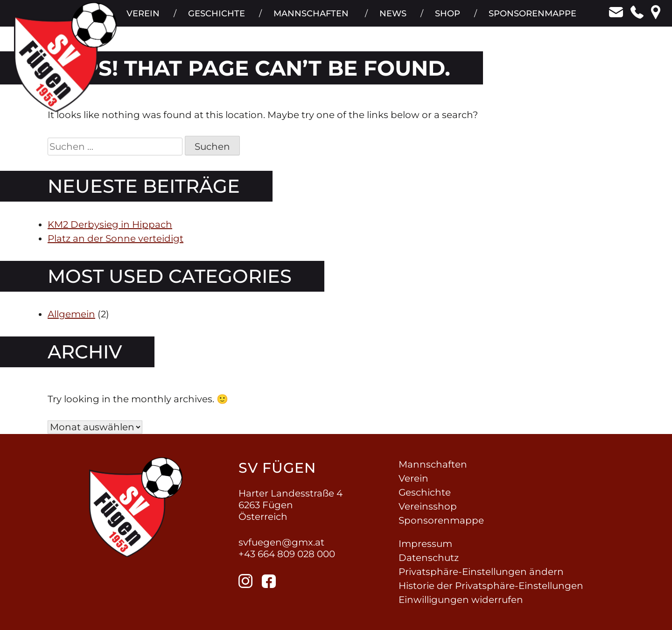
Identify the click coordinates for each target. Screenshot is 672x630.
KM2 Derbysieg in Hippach (110, 224)
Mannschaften (310, 19)
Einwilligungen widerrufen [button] (461, 600)
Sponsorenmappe (532, 19)
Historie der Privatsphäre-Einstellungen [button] (491, 586)
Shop (447, 19)
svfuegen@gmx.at (281, 542)
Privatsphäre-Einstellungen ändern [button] (481, 572)
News (392, 19)
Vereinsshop (428, 506)
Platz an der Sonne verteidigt (115, 238)
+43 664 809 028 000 (287, 554)
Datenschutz (429, 558)
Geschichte (215, 19)
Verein (141, 19)
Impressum (425, 544)
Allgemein (71, 314)
